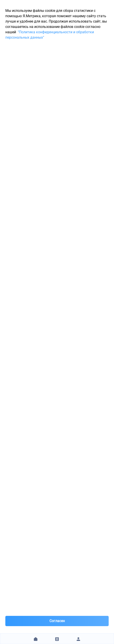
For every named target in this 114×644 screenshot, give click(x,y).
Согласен (57, 621)
